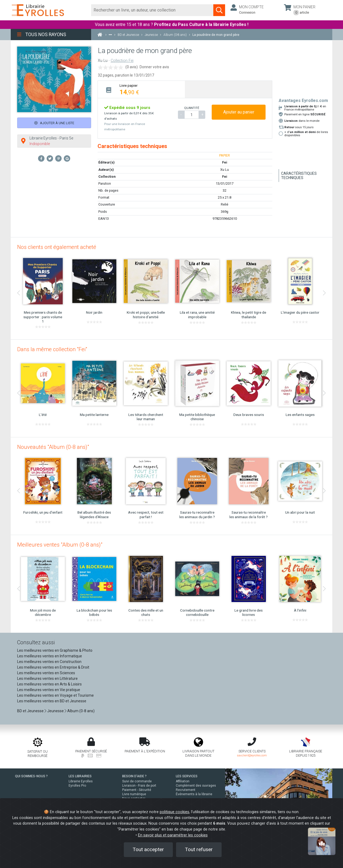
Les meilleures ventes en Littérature (47, 679)
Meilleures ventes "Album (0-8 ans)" (60, 545)
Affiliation (183, 781)
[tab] (141, 89)
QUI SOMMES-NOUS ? (31, 776)
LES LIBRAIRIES (80, 776)
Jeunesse (55, 711)
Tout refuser (199, 849)
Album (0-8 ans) (81, 711)
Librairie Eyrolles (81, 781)
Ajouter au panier (239, 112)
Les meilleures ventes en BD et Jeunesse (52, 701)
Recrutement (186, 790)
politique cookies (174, 812)
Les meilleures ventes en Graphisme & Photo (55, 650)
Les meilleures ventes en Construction (49, 662)
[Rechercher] (152, 10)
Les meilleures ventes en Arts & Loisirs (49, 684)
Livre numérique (134, 794)
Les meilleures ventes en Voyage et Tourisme (55, 695)
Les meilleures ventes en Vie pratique (49, 690)
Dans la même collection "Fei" (52, 349)
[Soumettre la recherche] (219, 10)
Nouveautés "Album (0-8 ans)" (53, 447)
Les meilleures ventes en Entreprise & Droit (53, 667)
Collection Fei (122, 61)
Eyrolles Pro (77, 786)
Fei (225, 177)
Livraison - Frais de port (139, 786)
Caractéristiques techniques (299, 176)
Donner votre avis (154, 67)
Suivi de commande (137, 781)
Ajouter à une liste (54, 123)
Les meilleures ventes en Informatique (50, 656)
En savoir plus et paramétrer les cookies (173, 835)
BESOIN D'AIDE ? (134, 776)
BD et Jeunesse (30, 711)
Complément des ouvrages (196, 786)
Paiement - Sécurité (137, 790)
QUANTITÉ (192, 108)
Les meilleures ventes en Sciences (46, 673)
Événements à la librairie (194, 794)
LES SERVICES (187, 776)
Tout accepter (148, 849)
